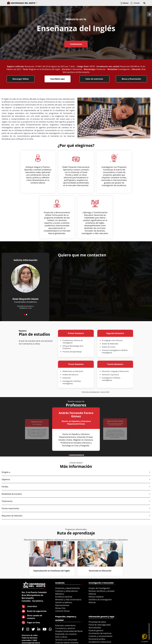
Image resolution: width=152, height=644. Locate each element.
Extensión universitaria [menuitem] (65, 625)
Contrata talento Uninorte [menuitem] (67, 643)
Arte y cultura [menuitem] (61, 637)
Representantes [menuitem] (62, 605)
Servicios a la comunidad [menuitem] (66, 640)
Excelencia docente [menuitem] (64, 597)
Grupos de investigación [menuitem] (99, 588)
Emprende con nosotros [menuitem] (66, 634)
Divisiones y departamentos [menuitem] (68, 588)
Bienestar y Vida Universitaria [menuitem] (68, 600)
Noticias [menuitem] (92, 602)
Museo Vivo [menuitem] (60, 608)
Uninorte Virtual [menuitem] (62, 611)
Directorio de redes (30, 635)
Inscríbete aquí (57, 79)
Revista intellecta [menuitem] (96, 597)
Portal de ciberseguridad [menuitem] (100, 625)
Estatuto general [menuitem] (96, 630)
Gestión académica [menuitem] (64, 602)
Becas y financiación (131, 79)
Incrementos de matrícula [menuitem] (100, 633)
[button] (144, 3)
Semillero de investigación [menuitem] (100, 600)
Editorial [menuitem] (92, 594)
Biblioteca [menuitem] (60, 594)
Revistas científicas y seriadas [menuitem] (102, 591)
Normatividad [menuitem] (95, 628)
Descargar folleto (21, 79)
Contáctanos (76, 44)
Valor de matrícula (94, 79)
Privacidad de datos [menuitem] (97, 622)
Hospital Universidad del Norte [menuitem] (69, 631)
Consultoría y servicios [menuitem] (65, 628)
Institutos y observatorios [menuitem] (67, 591)
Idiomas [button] (124, 3)
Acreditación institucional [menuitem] (100, 642)
